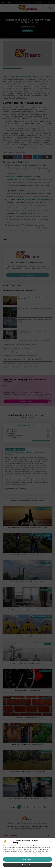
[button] (51, 842)
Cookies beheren (28, 865)
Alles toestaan (28, 859)
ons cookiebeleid (30, 853)
